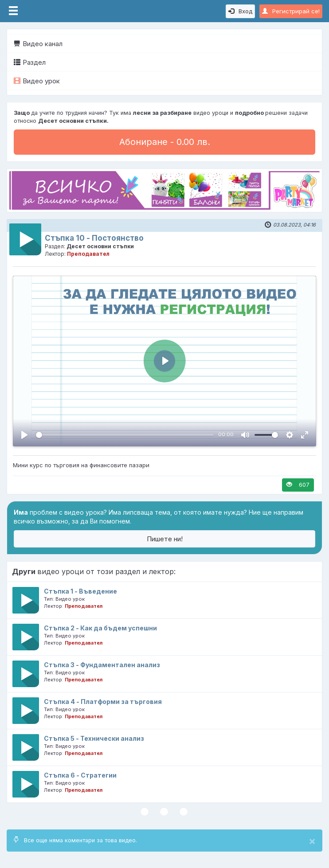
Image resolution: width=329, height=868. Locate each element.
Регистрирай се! (291, 11)
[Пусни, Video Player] (24, 435)
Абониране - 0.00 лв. (165, 142)
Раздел (30, 62)
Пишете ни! (165, 539)
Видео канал (38, 44)
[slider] (125, 435)
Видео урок (37, 81)
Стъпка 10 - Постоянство (94, 238)
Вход (240, 11)
